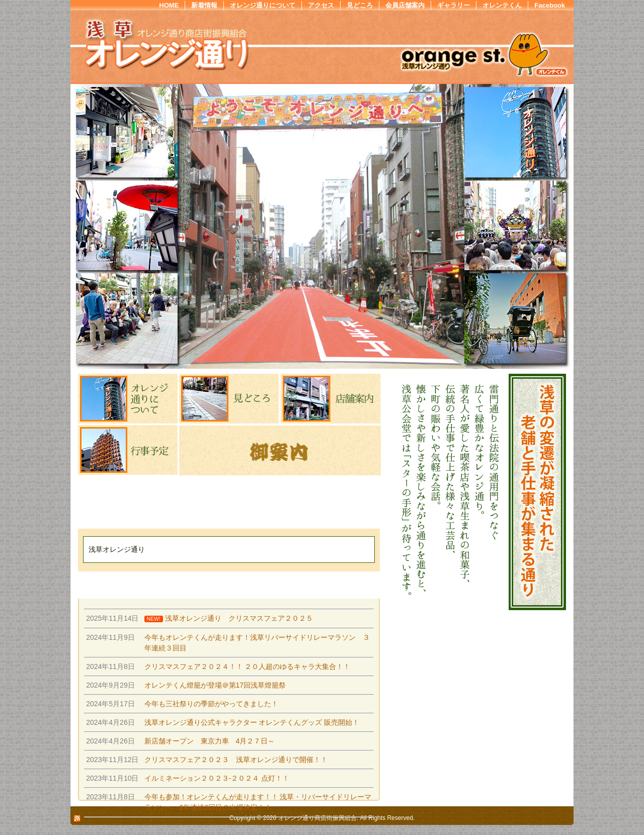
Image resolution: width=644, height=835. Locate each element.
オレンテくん (502, 5)
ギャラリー (454, 5)
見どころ (360, 5)
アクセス (321, 5)
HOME (169, 5)
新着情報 (204, 5)
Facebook (550, 5)
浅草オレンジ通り (117, 549)
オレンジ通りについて (263, 5)
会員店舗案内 (405, 5)
